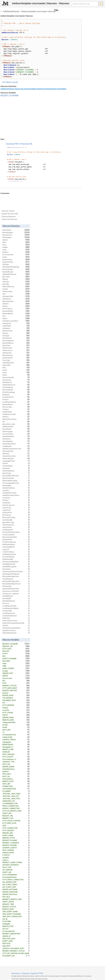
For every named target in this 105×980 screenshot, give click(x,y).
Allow (16, 242)
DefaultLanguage (16, 392)
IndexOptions (16, 382)
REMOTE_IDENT (16, 909)
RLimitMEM (16, 598)
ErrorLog (16, 603)
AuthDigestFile (16, 530)
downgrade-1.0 (16, 747)
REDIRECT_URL (16, 818)
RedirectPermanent (16, 419)
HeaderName (16, 412)
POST (16, 683)
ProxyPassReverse (16, 542)
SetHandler (16, 365)
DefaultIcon (16, 439)
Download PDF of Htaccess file (19, 144)
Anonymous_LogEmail (16, 594)
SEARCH (16, 771)
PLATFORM (16, 921)
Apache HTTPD (37, 973)
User (16, 294)
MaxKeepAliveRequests (16, 574)
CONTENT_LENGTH (16, 848)
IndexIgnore (16, 323)
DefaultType (16, 473)
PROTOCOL (16, 943)
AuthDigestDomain (16, 554)
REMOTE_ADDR (16, 720)
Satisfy (16, 306)
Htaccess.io (16, 973)
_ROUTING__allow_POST (16, 798)
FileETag (16, 282)
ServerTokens (16, 309)
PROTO (16, 715)
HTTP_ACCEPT (16, 757)
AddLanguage (16, 431)
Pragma (16, 708)
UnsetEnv (16, 490)
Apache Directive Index (10, 214)
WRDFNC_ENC (16, 833)
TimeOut (16, 409)
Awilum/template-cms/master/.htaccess (38, 11)
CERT (16, 826)
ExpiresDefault (16, 262)
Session (16, 333)
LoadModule (16, 446)
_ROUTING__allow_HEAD (16, 794)
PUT (16, 703)
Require (16, 279)
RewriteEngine (52, 89)
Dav (16, 422)
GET (16, 681)
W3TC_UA (16, 776)
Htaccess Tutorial (8, 211)
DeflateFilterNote (16, 488)
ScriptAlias (16, 503)
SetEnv (16, 318)
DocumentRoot (16, 434)
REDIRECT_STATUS (16, 685)
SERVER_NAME (16, 717)
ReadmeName (16, 404)
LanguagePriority (16, 461)
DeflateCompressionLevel (16, 449)
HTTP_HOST (16, 649)
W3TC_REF (16, 784)
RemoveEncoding (16, 517)
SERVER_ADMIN (16, 767)
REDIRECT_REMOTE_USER (16, 899)
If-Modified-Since (16, 769)
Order (16, 250)
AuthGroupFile (16, 358)
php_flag (24, 89)
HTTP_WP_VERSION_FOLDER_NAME (16, 954)
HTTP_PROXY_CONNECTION (16, 880)
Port (16, 316)
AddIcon (16, 417)
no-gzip (16, 671)
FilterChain (16, 345)
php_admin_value (16, 424)
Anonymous (16, 380)
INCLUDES (16, 661)
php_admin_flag (16, 522)
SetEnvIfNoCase (16, 286)
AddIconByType (16, 458)
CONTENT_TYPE (16, 762)
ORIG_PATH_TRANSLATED (16, 916)
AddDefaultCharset (11, 11)
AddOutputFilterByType (16, 267)
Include (16, 289)
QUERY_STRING (16, 668)
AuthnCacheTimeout (16, 621)
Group (16, 372)
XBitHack (16, 453)
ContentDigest (16, 466)
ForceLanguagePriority (16, 483)
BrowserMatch (16, 311)
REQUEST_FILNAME (16, 840)
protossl (16, 693)
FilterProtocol (16, 350)
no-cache (16, 710)
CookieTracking (16, 552)
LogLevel (16, 549)
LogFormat (16, 510)
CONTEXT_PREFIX (16, 740)
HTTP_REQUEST (16, 830)
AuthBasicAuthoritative (16, 495)
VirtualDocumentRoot (16, 321)
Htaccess (26, 973)
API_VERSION (16, 870)
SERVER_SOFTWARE (16, 889)
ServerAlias (16, 569)
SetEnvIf (16, 304)
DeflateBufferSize (16, 601)
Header (16, 247)
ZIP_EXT (16, 929)
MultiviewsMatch (16, 544)
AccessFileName (16, 557)
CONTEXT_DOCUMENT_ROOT (16, 948)
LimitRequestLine (16, 613)
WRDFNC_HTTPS (16, 838)
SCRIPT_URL (16, 813)
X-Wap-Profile (16, 737)
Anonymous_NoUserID (16, 591)
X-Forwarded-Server (16, 877)
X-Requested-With (16, 722)
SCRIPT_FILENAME (16, 658)
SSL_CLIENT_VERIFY (16, 884)
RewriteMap (16, 485)
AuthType (16, 336)
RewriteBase (32, 89)
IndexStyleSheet (16, 436)
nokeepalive (16, 742)
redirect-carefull (16, 853)
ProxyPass (16, 498)
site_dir (16, 919)
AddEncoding (16, 291)
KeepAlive (16, 395)
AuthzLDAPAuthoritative (16, 532)
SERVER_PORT (16, 673)
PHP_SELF (16, 897)
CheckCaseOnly (16, 525)
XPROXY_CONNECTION (16, 808)
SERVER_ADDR (16, 695)
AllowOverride (16, 355)
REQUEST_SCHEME (16, 845)
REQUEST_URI (16, 646)
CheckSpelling (16, 441)
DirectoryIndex (16, 269)
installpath (16, 924)
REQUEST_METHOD (16, 690)
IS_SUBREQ (16, 791)
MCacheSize (16, 586)
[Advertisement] (41, 118)
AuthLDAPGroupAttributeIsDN (16, 623)
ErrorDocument (16, 255)
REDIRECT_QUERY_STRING (16, 862)
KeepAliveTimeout (16, 630)
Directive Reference (9, 217)
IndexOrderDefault (16, 444)
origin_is (16, 860)
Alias (16, 368)
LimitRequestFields (16, 606)
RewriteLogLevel (16, 505)
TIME (16, 666)
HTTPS (16, 654)
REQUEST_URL (16, 816)
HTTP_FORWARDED (16, 875)
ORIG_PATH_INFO (16, 939)
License (15, 82)
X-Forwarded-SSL (16, 931)
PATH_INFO (16, 774)
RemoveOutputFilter (16, 537)
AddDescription (16, 426)
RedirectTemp (16, 331)
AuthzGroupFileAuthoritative (16, 571)
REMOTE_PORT (16, 926)
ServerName (16, 429)
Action (16, 370)
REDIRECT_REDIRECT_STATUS (16, 951)
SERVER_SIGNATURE (16, 892)
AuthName (16, 328)
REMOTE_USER (16, 749)
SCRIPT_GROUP (16, 902)
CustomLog (16, 508)
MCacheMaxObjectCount (16, 584)
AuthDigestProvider (16, 493)
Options (18, 89)
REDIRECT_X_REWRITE (16, 843)
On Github (7, 82)
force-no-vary (16, 678)
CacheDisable (16, 520)
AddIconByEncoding (16, 481)
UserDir (16, 463)
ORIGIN (16, 676)
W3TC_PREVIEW (16, 754)
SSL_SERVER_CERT (16, 882)
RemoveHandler (16, 377)
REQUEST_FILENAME (10, 96)
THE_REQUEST (16, 698)
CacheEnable (16, 611)
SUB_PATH (16, 946)
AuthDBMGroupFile (16, 566)
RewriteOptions (16, 343)
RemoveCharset (16, 478)
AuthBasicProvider (16, 414)
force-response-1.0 (16, 759)
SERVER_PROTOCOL (16, 894)
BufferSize (16, 618)
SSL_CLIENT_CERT (16, 887)
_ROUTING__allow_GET (16, 796)
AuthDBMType (16, 596)
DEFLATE (16, 651)
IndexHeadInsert (16, 471)
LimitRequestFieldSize (16, 608)
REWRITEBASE (16, 744)
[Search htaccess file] (85, 4)
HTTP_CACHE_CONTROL (16, 821)
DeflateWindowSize (16, 633)
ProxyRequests (16, 579)
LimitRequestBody (16, 402)
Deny (16, 245)
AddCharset (16, 299)
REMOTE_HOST (16, 781)
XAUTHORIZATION (16, 789)
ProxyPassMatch (16, 535)
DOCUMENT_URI (15, 956)
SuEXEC (16, 625)
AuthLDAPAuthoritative (16, 589)
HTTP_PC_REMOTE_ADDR (16, 811)
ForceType (16, 360)
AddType (16, 264)
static (16, 663)
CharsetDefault (16, 451)
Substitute (16, 468)
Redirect (16, 252)
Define (16, 375)
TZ (16, 732)
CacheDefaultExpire (16, 616)
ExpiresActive (16, 259)
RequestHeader (16, 301)
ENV (16, 656)
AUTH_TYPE (16, 867)
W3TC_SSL (16, 764)
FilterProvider (16, 348)
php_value (16, 277)
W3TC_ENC (16, 730)
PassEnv (16, 500)
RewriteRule (62, 89)
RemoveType (16, 407)
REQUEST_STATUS (16, 907)
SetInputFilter (16, 539)
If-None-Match (16, 779)
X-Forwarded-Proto (16, 735)
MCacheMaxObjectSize (16, 581)
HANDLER (16, 752)
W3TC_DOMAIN (16, 850)
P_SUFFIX (16, 855)
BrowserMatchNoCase (16, 476)
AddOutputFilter (16, 363)
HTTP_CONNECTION (16, 828)
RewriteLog (16, 515)
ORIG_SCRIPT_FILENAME (16, 914)
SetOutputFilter (16, 296)
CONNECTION (16, 786)
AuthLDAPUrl (16, 512)
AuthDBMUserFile (16, 564)
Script (16, 257)
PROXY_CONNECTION (16, 806)
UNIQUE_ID (16, 936)
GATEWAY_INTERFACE (16, 865)
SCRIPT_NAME (16, 835)
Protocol (16, 399)
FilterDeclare (16, 353)
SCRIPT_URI (16, 872)
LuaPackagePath (16, 547)
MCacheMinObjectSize (16, 576)
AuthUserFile (16, 338)
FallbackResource (16, 385)
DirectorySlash (16, 390)
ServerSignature (16, 340)
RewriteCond (42, 89)
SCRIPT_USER (16, 941)
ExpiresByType (16, 272)
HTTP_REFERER (16, 705)
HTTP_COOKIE (16, 713)
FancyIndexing (16, 387)
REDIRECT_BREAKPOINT (16, 934)
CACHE (16, 725)
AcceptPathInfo (16, 397)
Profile (16, 727)
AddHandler (16, 326)
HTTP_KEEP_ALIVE (16, 823)
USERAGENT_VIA (16, 801)
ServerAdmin (16, 527)
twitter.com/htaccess (9, 219)
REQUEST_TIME (16, 904)
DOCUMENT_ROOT (16, 700)
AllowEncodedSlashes (16, 562)
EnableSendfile (16, 559)
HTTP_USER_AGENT (16, 688)
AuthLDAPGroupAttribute (16, 628)
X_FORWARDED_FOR (16, 803)
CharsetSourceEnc (16, 456)
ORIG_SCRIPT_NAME (16, 911)
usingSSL (16, 857)
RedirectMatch (16, 313)
